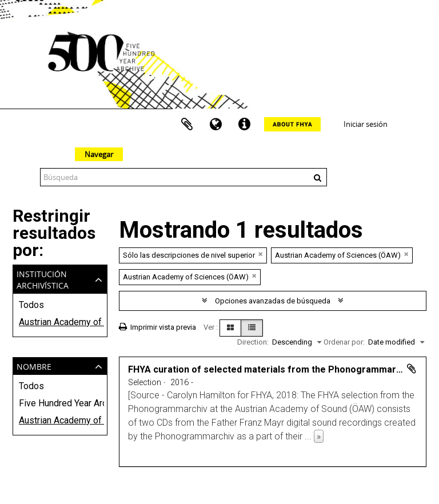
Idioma (215, 125)
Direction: (253, 342)
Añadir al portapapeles (412, 369)
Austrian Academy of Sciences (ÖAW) (60, 322)
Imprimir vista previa (157, 327)
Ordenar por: (344, 342)
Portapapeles (187, 125)
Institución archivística (43, 279)
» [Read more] (319, 436)
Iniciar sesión (366, 124)
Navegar (99, 154)
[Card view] (230, 328)
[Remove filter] (261, 254)
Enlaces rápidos (244, 125)
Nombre (34, 365)
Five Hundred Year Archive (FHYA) (60, 403)
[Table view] (252, 328)
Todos (31, 305)
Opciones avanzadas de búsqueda (273, 301)
